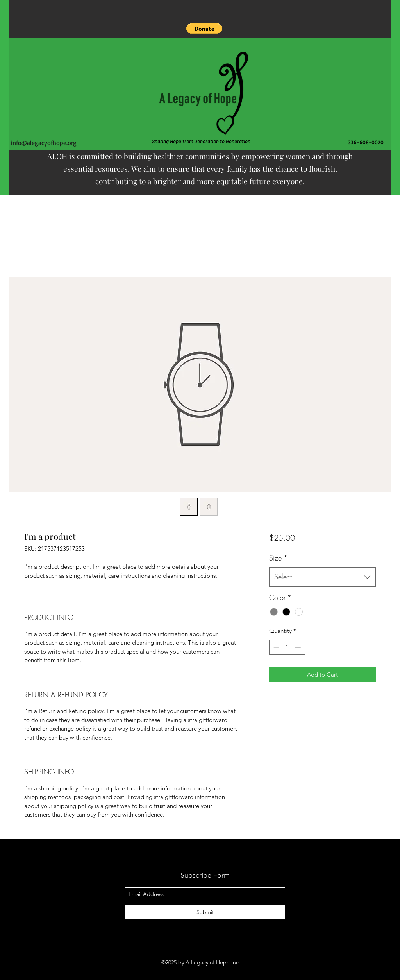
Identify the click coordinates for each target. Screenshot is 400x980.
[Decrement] (276, 647)
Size (278, 558)
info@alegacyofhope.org (44, 143)
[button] (204, 29)
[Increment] (299, 647)
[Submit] (205, 912)
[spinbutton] (287, 647)
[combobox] (322, 577)
